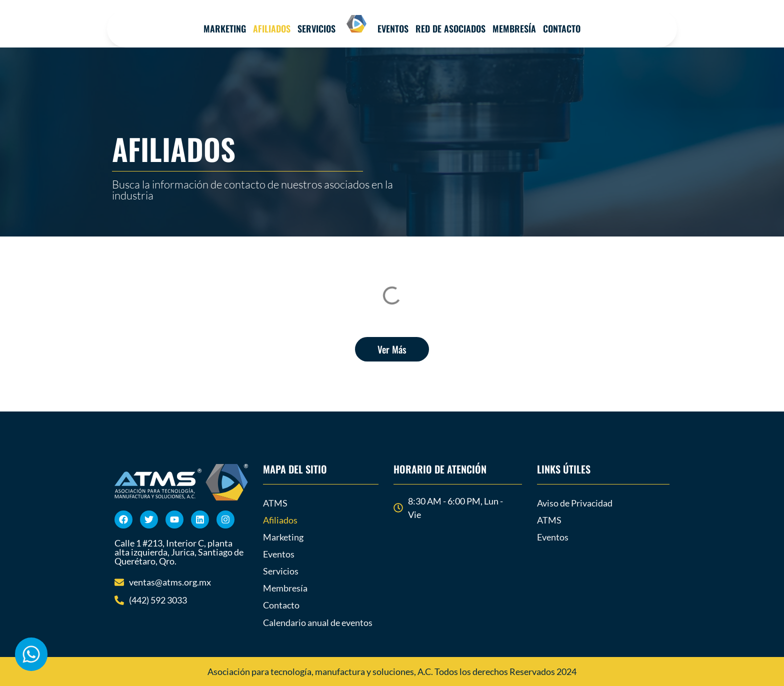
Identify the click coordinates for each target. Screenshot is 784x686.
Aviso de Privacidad (575, 503)
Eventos (393, 28)
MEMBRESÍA (514, 28)
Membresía (285, 588)
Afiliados (272, 28)
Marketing (225, 28)
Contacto (562, 28)
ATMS (275, 503)
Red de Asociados (450, 28)
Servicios (316, 28)
